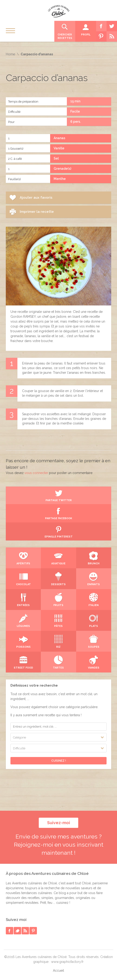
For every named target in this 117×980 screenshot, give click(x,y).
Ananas (59, 138)
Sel (56, 158)
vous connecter (36, 473)
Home (10, 54)
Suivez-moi (59, 823)
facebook (10, 931)
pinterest (33, 931)
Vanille (59, 148)
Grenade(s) (62, 169)
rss (25, 931)
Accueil (58, 971)
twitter (17, 931)
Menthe (60, 179)
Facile (75, 111)
